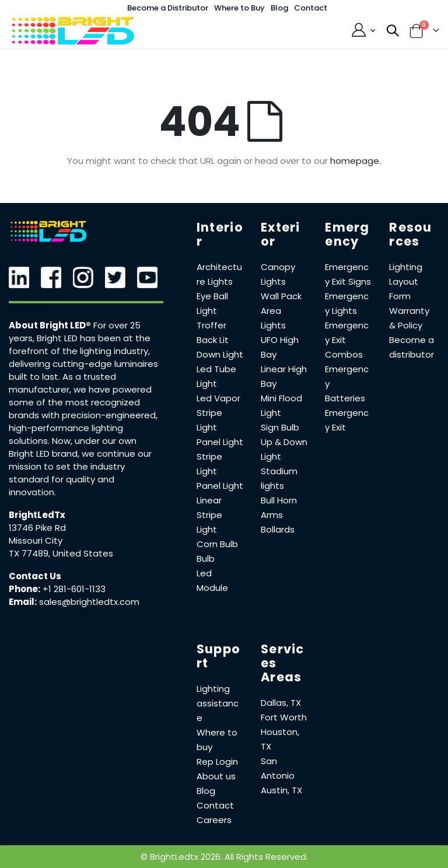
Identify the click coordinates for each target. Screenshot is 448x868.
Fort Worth (284, 717)
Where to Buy (239, 8)
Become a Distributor (168, 8)
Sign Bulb (280, 427)
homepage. (356, 161)
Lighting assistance (218, 703)
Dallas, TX (281, 703)
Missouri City (36, 540)
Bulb (206, 559)
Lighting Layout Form (406, 281)
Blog (279, 8)
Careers (214, 820)
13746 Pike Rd (37, 528)
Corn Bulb (217, 544)
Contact (311, 8)
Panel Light (220, 442)
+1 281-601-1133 (74, 589)
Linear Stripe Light (209, 515)
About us (216, 776)
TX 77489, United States (61, 553)
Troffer (211, 325)
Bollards (278, 529)
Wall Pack (281, 296)
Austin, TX (281, 790)
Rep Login (217, 762)
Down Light (220, 354)
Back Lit (213, 340)
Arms (272, 515)
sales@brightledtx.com (89, 602)
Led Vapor (218, 398)
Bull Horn (279, 500)
